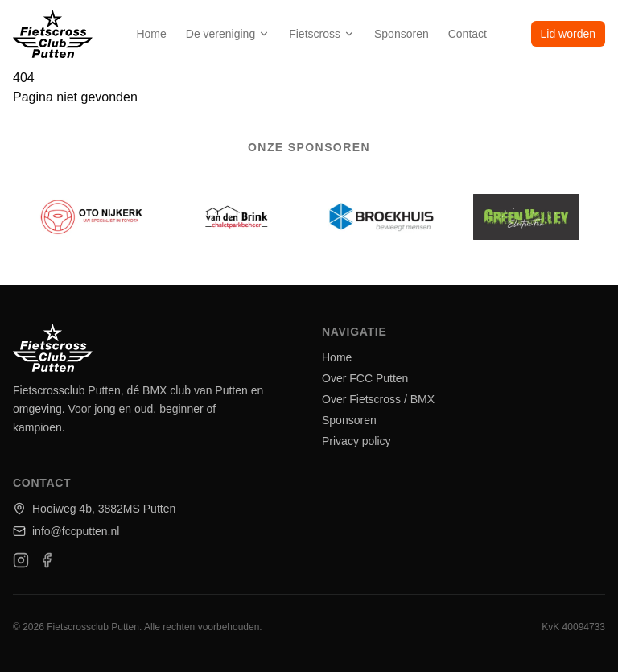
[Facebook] (47, 560)
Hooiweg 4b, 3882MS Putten (94, 509)
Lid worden (569, 34)
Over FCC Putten (365, 378)
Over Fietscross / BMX (378, 399)
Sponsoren (402, 34)
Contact (468, 34)
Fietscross (322, 34)
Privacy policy (356, 441)
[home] (53, 34)
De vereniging (228, 34)
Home (151, 34)
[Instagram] (21, 560)
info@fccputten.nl (66, 531)
